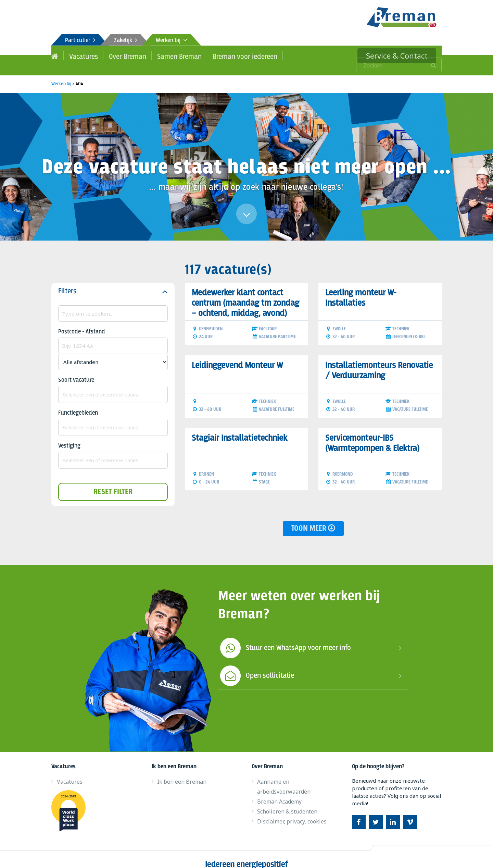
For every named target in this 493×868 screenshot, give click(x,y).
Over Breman (121, 56)
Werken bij (172, 41)
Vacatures (81, 56)
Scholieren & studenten (287, 802)
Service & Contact (403, 56)
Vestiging (69, 437)
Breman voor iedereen (227, 56)
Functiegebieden (78, 404)
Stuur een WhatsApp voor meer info (285, 639)
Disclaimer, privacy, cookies (292, 812)
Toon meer (313, 519)
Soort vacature (76, 371)
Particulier (80, 41)
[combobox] (113, 385)
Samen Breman (168, 56)
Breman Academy (279, 792)
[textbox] (113, 385)
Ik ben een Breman (182, 772)
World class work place (71, 802)
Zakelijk (125, 41)
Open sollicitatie (256, 667)
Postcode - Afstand (82, 323)
